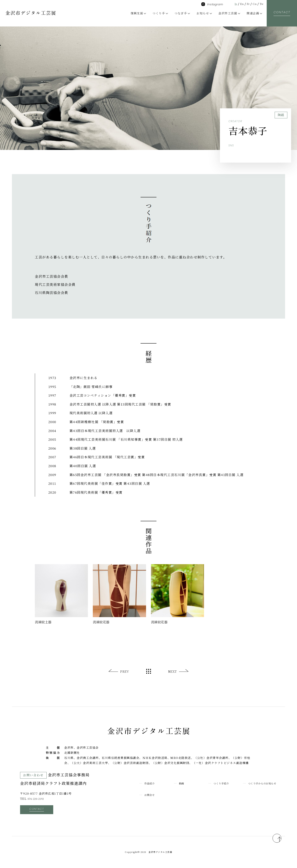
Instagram (212, 4)
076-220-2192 (38, 799)
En (240, 4)
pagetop (273, 836)
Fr (247, 4)
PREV (125, 671)
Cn (254, 4)
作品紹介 (151, 783)
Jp (233, 4)
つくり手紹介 (223, 783)
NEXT (172, 671)
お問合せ (151, 800)
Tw (261, 4)
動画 (182, 783)
